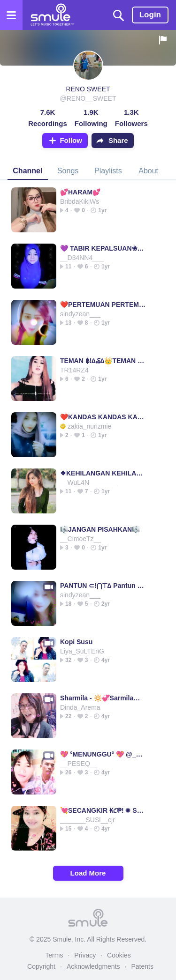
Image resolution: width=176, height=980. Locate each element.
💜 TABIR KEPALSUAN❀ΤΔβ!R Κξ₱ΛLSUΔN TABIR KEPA (103, 248)
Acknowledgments (93, 966)
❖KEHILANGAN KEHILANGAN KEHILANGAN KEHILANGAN (103, 473)
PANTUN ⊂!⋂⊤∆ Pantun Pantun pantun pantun (103, 586)
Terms (54, 955)
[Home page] (52, 15)
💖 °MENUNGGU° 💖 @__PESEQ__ (103, 754)
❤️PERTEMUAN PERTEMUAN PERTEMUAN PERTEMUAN (103, 304)
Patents (142, 966)
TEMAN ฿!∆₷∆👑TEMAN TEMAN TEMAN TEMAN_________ (103, 361)
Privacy (85, 955)
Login (150, 15)
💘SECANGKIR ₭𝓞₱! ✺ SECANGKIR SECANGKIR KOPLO (103, 810)
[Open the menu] (11, 15)
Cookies (119, 955)
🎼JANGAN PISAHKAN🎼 (100, 529)
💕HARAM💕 (80, 192)
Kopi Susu (76, 642)
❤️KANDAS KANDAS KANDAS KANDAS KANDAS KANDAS (103, 417)
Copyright (41, 966)
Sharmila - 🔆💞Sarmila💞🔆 (103, 698)
